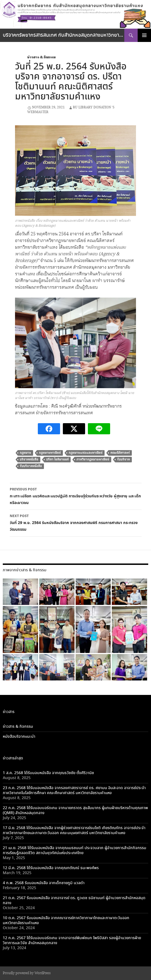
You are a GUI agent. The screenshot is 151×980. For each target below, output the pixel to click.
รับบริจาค (123, 459)
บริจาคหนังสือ (29, 459)
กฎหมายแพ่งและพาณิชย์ (86, 453)
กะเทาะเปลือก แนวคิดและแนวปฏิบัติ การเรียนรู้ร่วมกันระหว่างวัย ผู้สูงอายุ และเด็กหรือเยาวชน (76, 496)
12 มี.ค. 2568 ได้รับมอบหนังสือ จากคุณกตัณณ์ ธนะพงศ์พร (51, 868)
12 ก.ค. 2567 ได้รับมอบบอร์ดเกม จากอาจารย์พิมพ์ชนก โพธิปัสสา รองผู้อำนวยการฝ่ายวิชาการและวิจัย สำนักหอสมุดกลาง (72, 941)
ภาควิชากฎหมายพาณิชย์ (93, 459)
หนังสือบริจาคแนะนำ (19, 737)
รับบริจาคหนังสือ (31, 466)
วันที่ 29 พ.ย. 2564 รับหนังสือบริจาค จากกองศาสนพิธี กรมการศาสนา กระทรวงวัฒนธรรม (76, 523)
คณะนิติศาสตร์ (120, 453)
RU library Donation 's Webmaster (71, 110)
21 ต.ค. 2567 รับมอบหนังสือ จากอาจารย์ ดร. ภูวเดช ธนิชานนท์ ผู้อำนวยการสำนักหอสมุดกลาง (74, 901)
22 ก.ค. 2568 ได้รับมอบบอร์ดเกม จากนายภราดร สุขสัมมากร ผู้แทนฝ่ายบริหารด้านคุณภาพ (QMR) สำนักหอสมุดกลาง (75, 811)
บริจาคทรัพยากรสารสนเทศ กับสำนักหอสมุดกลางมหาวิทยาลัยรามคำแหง (64, 35)
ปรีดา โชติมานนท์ (57, 459)
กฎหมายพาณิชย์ (50, 453)
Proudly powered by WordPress (27, 973)
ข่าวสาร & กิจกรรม (41, 57)
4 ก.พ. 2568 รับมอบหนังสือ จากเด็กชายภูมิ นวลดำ (44, 883)
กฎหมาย (25, 453)
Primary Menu (144, 35)
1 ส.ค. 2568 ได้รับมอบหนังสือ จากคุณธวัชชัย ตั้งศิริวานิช (48, 773)
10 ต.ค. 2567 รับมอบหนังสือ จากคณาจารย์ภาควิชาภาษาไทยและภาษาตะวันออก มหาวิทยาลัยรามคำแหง (66, 921)
